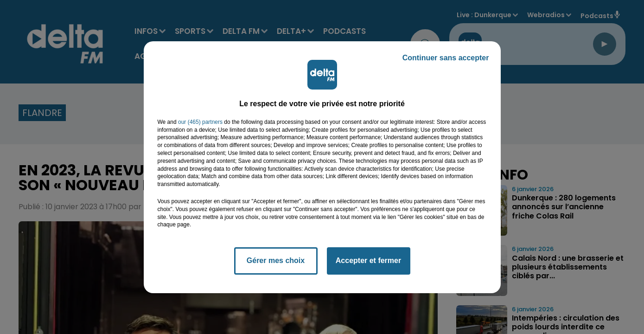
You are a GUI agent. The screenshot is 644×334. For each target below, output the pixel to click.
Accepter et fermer (368, 260)
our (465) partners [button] (200, 122)
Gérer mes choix (276, 260)
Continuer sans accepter (446, 58)
